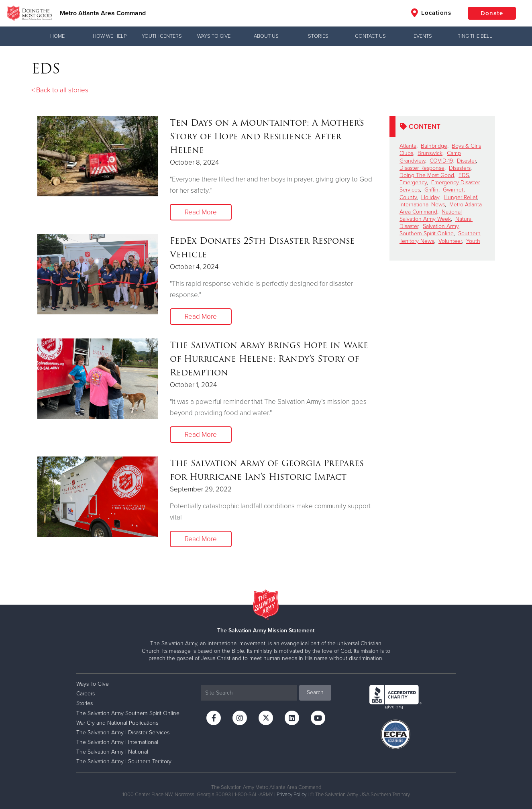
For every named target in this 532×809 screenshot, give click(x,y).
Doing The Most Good (427, 175)
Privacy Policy (291, 795)
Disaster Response (422, 168)
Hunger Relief (460, 197)
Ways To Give (214, 36)
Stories (318, 36)
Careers (86, 694)
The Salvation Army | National (112, 752)
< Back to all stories (60, 90)
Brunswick (430, 153)
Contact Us (370, 36)
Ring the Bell (475, 36)
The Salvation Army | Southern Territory (124, 761)
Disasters (460, 168)
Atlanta (408, 146)
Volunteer (450, 241)
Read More (201, 212)
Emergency (413, 182)
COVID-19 (441, 161)
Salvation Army (441, 226)
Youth (473, 241)
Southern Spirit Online (427, 233)
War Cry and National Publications (117, 723)
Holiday (430, 197)
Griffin (431, 190)
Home (57, 36)
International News (422, 205)
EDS (464, 175)
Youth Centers (162, 36)
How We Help (110, 36)
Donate (492, 13)
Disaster (466, 161)
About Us (266, 36)
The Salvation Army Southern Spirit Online (128, 713)
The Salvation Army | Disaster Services (123, 733)
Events (423, 36)
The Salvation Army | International (117, 742)
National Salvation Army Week (431, 215)
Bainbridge (434, 146)
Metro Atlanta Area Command (103, 13)
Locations (431, 13)
